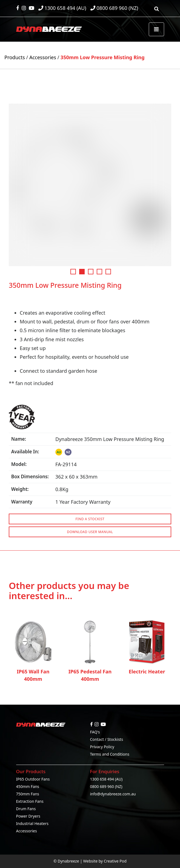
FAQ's (95, 732)
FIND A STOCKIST (90, 519)
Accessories (43, 57)
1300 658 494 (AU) (106, 779)
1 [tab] (73, 272)
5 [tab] (108, 272)
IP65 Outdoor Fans (33, 779)
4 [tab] (99, 272)
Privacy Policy (102, 747)
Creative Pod (115, 861)
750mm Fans (28, 794)
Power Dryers (28, 816)
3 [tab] (91, 272)
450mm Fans (28, 786)
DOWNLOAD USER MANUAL (90, 532)
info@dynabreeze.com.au (113, 794)
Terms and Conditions (110, 754)
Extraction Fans (30, 801)
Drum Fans (26, 809)
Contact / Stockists (107, 739)
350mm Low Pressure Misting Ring (103, 57)
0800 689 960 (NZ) (106, 786)
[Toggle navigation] (156, 29)
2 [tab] (82, 272)
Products (15, 57)
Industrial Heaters (32, 823)
